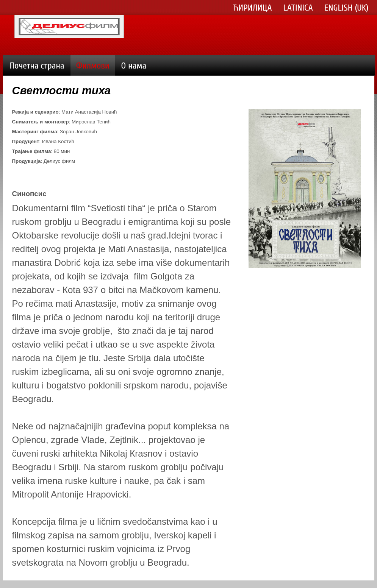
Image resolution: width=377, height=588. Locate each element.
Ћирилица (253, 8)
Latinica (298, 8)
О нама (134, 66)
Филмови (93, 66)
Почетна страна (37, 66)
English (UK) (346, 8)
